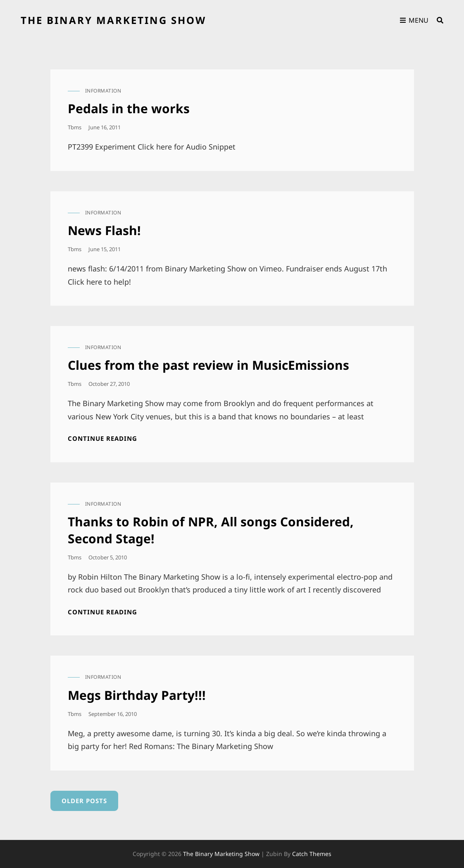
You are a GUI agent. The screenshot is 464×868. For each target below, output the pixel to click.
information (103, 91)
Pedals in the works (129, 108)
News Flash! (104, 230)
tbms (75, 127)
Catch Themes (312, 854)
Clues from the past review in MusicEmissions (208, 365)
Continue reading (102, 439)
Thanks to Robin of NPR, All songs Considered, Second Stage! (211, 530)
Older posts (84, 801)
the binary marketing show (113, 20)
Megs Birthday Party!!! (137, 695)
